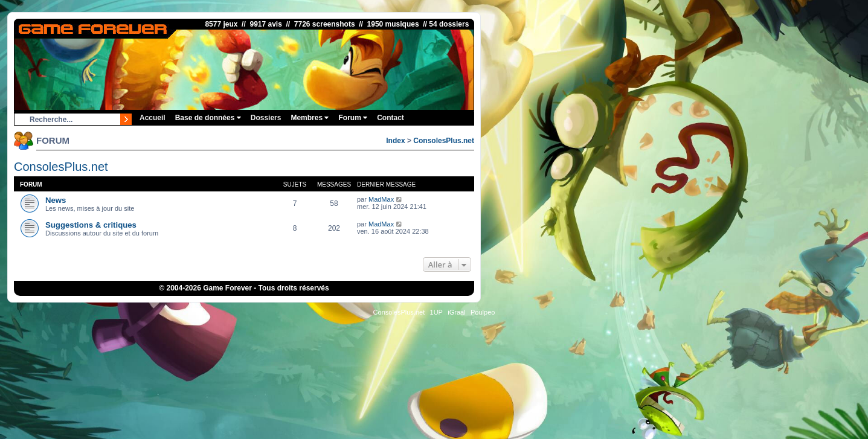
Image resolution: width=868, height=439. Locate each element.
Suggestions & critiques (91, 225)
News (56, 200)
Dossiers (266, 118)
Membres (310, 118)
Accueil (153, 118)
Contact (391, 118)
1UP (436, 312)
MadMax (381, 199)
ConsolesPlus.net (444, 141)
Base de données (208, 118)
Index (395, 141)
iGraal (456, 312)
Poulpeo (483, 312)
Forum (353, 118)
